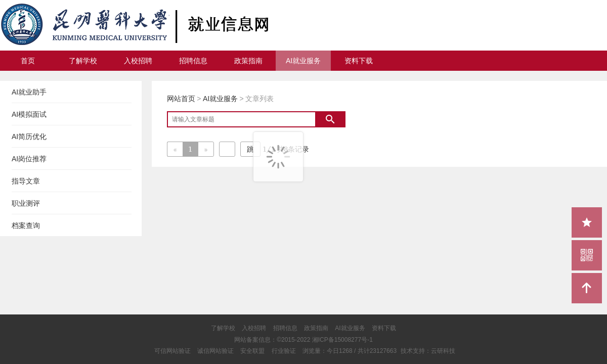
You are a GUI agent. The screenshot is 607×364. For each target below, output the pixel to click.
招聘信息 (193, 61)
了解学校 (83, 61)
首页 (28, 61)
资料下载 (359, 61)
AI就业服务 (303, 61)
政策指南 (248, 61)
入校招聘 (138, 61)
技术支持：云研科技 (428, 351)
